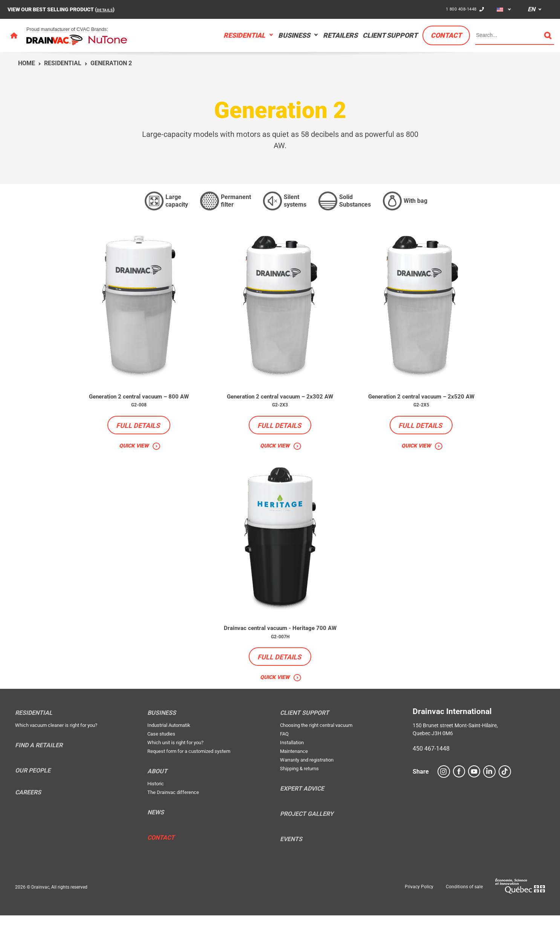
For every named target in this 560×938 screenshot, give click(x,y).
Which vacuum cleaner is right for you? (56, 747)
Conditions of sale (464, 909)
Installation (292, 765)
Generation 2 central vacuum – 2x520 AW (421, 402)
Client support (390, 35)
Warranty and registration (307, 782)
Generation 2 (111, 63)
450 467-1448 (431, 771)
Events (291, 861)
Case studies (161, 756)
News (156, 835)
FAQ (284, 756)
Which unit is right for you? (175, 765)
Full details (138, 436)
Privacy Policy (419, 909)
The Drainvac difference (173, 815)
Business (294, 35)
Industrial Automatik (169, 747)
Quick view (134, 456)
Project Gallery (307, 836)
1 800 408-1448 (458, 9)
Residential (244, 35)
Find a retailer (39, 768)
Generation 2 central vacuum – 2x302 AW (280, 402)
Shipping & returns (299, 791)
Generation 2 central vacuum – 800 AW (139, 402)
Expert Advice (302, 811)
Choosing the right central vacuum (316, 747)
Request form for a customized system (189, 773)
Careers (28, 815)
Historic (156, 806)
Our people (33, 793)
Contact (446, 35)
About (157, 794)
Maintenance (294, 773)
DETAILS (107, 9)
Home (27, 63)
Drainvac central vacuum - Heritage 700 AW (280, 644)
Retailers (340, 35)
